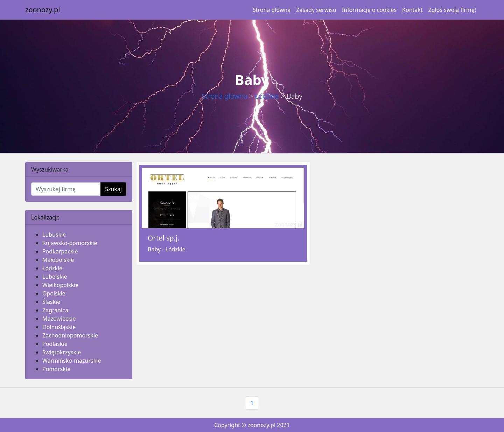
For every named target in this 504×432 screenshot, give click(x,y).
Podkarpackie (60, 251)
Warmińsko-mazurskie (72, 361)
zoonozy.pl (43, 10)
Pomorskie (56, 369)
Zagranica (55, 310)
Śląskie (51, 302)
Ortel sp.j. (164, 238)
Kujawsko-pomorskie (70, 243)
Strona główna (272, 10)
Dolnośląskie (59, 327)
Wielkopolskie (60, 285)
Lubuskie (54, 235)
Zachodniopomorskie (70, 335)
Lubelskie (55, 277)
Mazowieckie (59, 319)
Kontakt (412, 10)
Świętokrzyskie (62, 352)
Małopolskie (58, 260)
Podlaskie (55, 344)
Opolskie (54, 293)
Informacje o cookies (369, 10)
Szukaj (113, 189)
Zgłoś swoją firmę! (452, 10)
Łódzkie (267, 96)
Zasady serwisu (316, 10)
